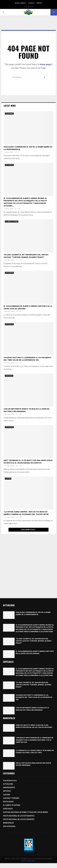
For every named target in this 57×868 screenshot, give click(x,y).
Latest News (10, 106)
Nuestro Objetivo (20, 3)
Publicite (39, 3)
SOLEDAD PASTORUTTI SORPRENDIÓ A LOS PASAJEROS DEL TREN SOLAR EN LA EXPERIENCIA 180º (27, 359)
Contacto (31, 3)
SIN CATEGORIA (9, 826)
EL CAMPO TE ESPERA (12, 221)
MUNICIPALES (8, 823)
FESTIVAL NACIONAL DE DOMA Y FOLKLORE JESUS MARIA (25, 812)
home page (45, 64)
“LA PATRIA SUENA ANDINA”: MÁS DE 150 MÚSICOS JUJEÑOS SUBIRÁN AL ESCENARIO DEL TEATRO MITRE (26, 513)
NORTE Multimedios (29, 861)
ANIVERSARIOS (9, 788)
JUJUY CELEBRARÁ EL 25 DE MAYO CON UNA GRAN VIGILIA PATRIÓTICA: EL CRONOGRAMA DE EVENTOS (28, 462)
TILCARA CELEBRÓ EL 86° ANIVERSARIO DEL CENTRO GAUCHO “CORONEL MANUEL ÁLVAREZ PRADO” (26, 256)
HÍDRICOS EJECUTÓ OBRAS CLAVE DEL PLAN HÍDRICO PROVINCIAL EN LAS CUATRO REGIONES (34, 726)
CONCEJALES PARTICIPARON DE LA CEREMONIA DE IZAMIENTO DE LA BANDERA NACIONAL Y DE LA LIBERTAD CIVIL (35, 740)
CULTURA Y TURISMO (11, 798)
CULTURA (8, 479)
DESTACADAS (9, 113)
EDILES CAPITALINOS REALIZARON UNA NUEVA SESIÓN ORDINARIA (33, 764)
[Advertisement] (28, 565)
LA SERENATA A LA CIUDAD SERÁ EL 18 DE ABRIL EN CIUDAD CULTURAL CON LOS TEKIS (35, 751)
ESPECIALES (9, 376)
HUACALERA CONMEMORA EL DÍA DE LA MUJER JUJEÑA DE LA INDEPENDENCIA (28, 148)
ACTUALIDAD (8, 784)
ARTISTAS (7, 791)
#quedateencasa (10, 780)
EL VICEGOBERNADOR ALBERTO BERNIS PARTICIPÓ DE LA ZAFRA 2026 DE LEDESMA (28, 307)
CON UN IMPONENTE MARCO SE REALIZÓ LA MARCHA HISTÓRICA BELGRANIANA (26, 410)
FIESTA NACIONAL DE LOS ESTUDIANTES (19, 816)
